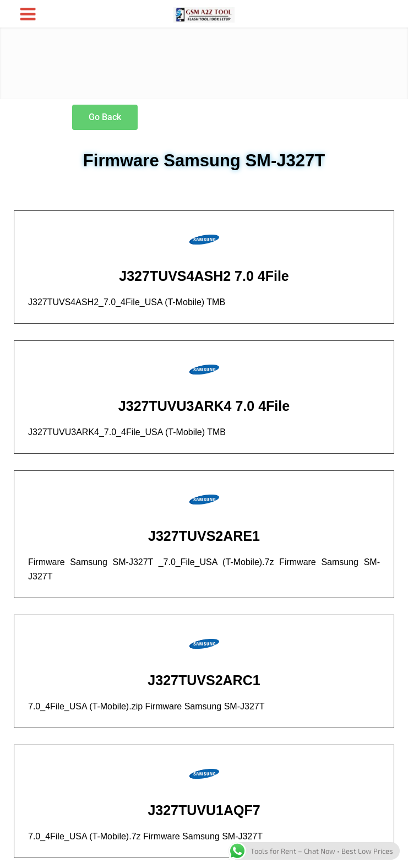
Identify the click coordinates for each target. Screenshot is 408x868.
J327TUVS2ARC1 (204, 680)
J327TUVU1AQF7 (204, 810)
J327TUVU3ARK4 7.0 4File (204, 406)
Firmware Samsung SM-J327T (204, 161)
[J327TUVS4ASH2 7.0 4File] (204, 240)
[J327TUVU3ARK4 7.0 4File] (204, 370)
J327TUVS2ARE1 (204, 536)
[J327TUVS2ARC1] (204, 644)
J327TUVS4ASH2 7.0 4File (204, 276)
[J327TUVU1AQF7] (204, 774)
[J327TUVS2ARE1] (204, 500)
